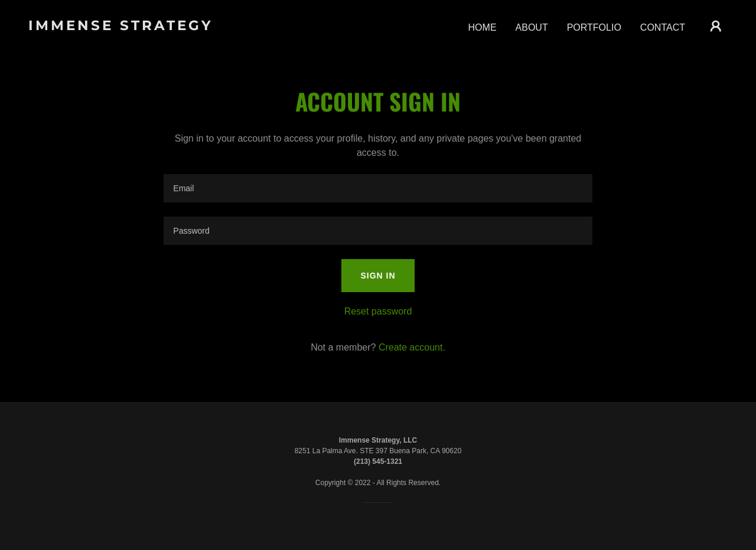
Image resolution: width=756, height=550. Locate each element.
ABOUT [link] (532, 27)
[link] (126, 27)
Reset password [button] (378, 311)
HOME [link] (483, 27)
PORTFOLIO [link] (594, 27)
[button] (716, 26)
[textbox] (378, 188)
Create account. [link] (412, 347)
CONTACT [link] (663, 27)
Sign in (378, 276)
